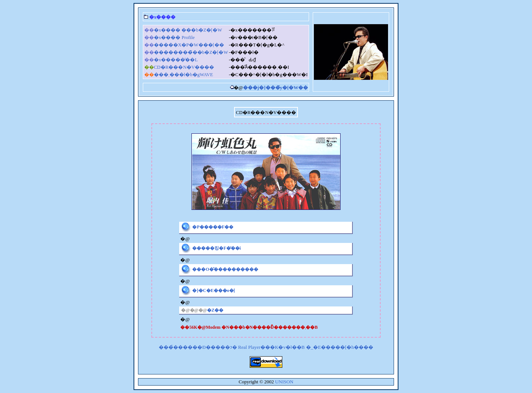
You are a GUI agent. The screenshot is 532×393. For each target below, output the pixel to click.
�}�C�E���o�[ (214, 290)
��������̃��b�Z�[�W (191, 52)
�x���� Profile (174, 37)
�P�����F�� (213, 227)
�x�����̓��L (176, 60)
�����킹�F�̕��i (216, 248)
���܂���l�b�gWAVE (183, 74)
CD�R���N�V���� (184, 67)
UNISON (284, 382)
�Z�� (215, 310)
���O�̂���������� (225, 269)
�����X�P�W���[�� (189, 45)
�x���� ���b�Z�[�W (188, 30)
